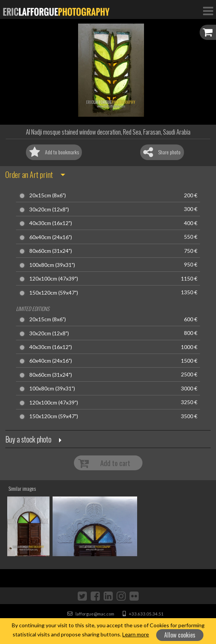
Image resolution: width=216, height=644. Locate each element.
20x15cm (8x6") (48, 195)
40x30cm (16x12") (51, 223)
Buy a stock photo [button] (28, 439)
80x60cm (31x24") (51, 251)
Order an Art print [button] (29, 174)
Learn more (136, 634)
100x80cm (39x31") (52, 265)
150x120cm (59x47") (54, 293)
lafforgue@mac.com (91, 614)
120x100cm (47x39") (54, 279)
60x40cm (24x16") (51, 237)
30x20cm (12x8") (49, 209)
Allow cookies (180, 635)
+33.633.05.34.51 (143, 614)
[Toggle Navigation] (208, 11)
